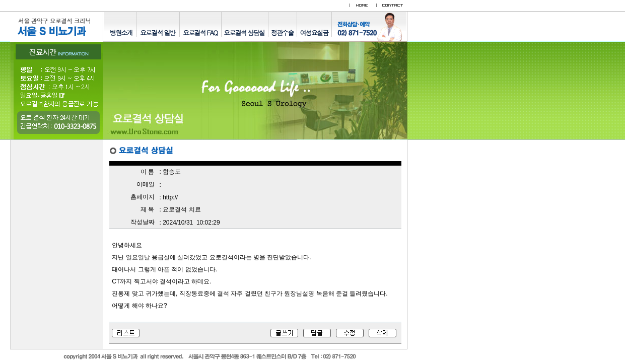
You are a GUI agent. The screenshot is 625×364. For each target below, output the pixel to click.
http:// (170, 197)
